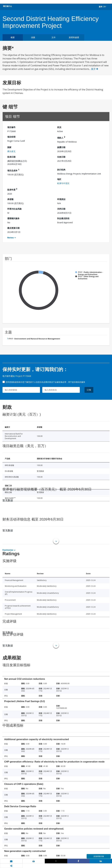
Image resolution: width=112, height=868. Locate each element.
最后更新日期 (13, 228)
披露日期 (61, 147)
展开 (95, 69)
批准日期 (11, 157)
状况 (59, 127)
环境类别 (61, 199)
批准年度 (12, 189)
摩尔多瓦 (11, 151)
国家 (9, 147)
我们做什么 (7, 6)
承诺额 (10, 199)
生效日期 (61, 157)
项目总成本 (13, 170)
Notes (10, 238)
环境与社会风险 (14, 209)
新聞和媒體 (74, 37)
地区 (59, 179)
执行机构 (61, 170)
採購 (33, 37)
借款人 (61, 137)
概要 (13, 37)
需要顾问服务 (13, 218)
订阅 (89, 390)
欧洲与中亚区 (63, 183)
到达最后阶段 (63, 218)
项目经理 (11, 137)
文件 (54, 37)
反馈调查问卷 (99, 856)
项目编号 (11, 127)
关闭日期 (61, 209)
